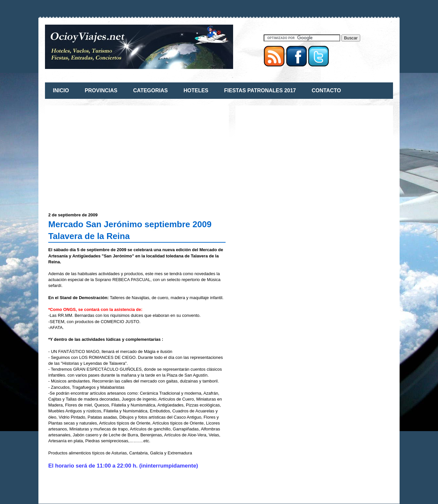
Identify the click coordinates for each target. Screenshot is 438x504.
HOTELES (196, 90)
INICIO (61, 90)
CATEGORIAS (150, 90)
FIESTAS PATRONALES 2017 (260, 90)
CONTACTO (326, 90)
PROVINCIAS (101, 90)
